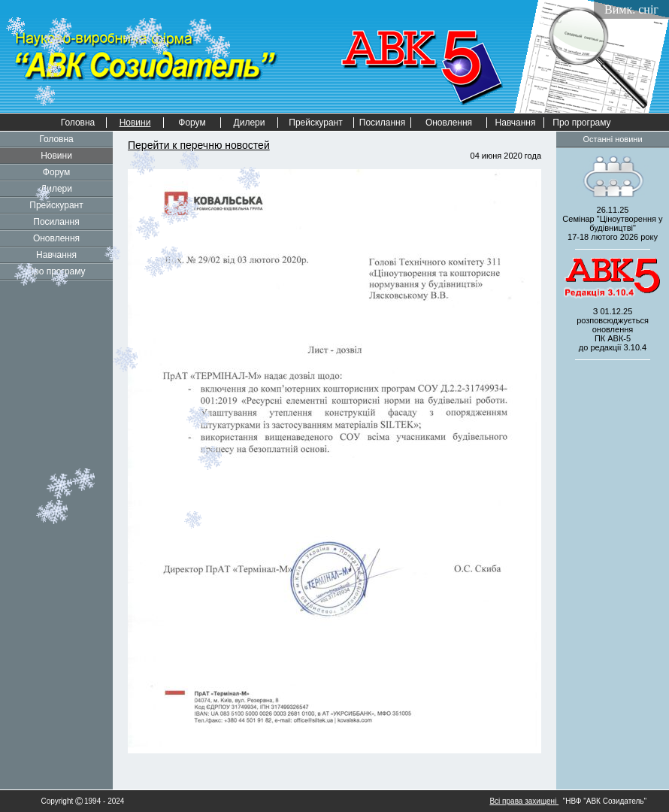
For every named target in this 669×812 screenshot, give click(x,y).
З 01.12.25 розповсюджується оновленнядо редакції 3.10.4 (613, 329)
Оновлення (449, 123)
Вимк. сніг (631, 9)
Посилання (382, 123)
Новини (56, 156)
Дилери (250, 123)
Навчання (516, 123)
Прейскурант (315, 123)
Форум (192, 123)
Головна (78, 123)
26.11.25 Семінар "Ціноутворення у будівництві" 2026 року (612, 223)
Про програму (581, 123)
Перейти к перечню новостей (199, 145)
